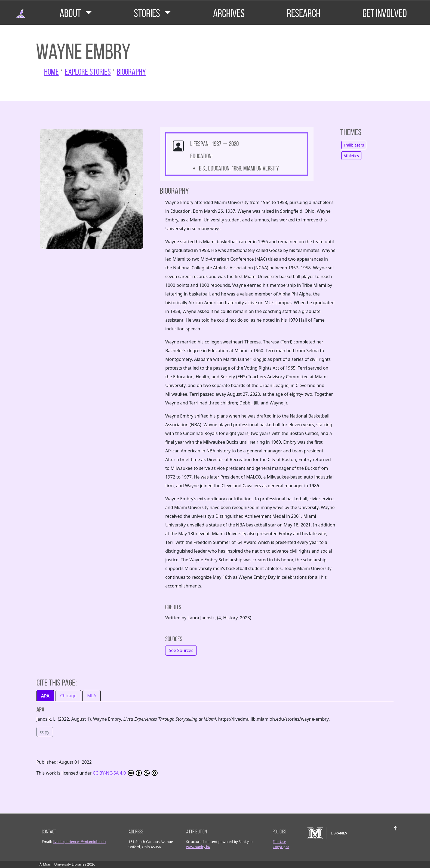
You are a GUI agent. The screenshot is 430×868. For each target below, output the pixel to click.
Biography (131, 72)
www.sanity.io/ (198, 847)
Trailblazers (354, 145)
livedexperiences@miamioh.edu (79, 842)
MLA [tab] (92, 696)
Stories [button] (148, 13)
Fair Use (279, 842)
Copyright (281, 847)
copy (45, 732)
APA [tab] (45, 696)
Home (51, 72)
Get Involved (385, 13)
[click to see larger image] (92, 191)
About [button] (71, 13)
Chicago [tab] (68, 696)
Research (304, 13)
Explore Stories (88, 72)
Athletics (351, 156)
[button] (181, 650)
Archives (229, 13)
